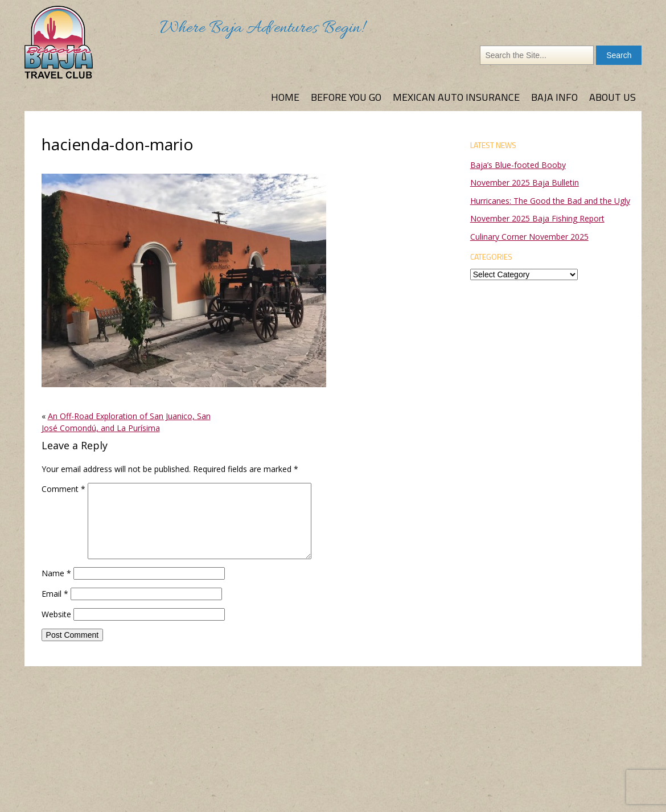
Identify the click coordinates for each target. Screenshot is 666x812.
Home (285, 97)
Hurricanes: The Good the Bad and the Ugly (550, 201)
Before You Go (346, 97)
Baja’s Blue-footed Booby (518, 165)
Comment (63, 489)
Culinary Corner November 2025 (529, 237)
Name (56, 573)
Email (55, 594)
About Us (612, 97)
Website (56, 614)
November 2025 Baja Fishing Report (537, 218)
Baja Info (554, 97)
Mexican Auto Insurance (456, 97)
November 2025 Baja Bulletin (525, 183)
